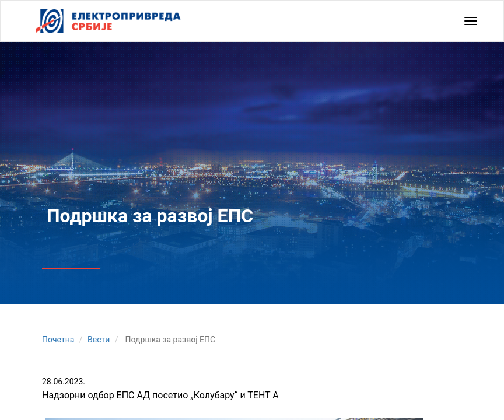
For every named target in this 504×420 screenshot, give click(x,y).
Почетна (58, 339)
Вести (99, 339)
